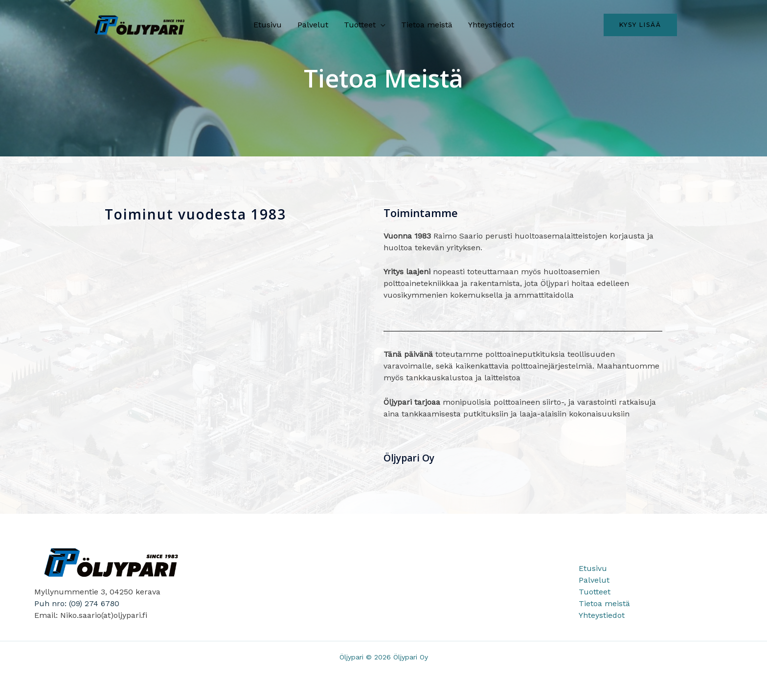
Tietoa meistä (427, 25)
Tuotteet (360, 25)
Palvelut (313, 25)
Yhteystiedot (491, 25)
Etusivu (268, 25)
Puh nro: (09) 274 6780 (77, 603)
